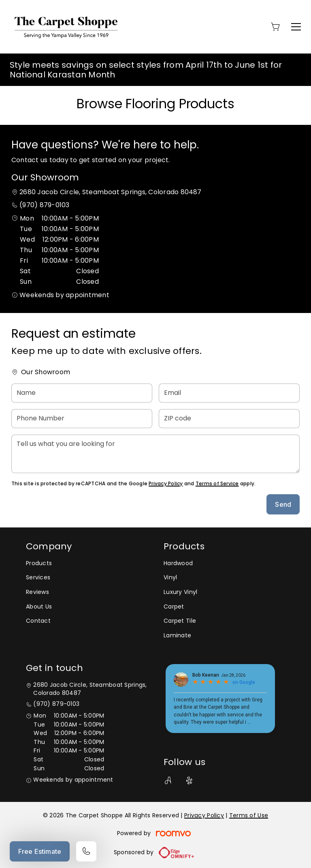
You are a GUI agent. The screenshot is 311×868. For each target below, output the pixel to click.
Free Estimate (40, 851)
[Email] (229, 393)
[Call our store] (86, 851)
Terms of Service (217, 483)
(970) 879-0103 (44, 205)
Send (283, 504)
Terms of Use (249, 815)
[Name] (82, 393)
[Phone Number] (82, 419)
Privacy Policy (166, 483)
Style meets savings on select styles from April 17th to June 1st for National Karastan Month (146, 70)
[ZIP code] (229, 419)
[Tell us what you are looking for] (155, 454)
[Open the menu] (296, 27)
